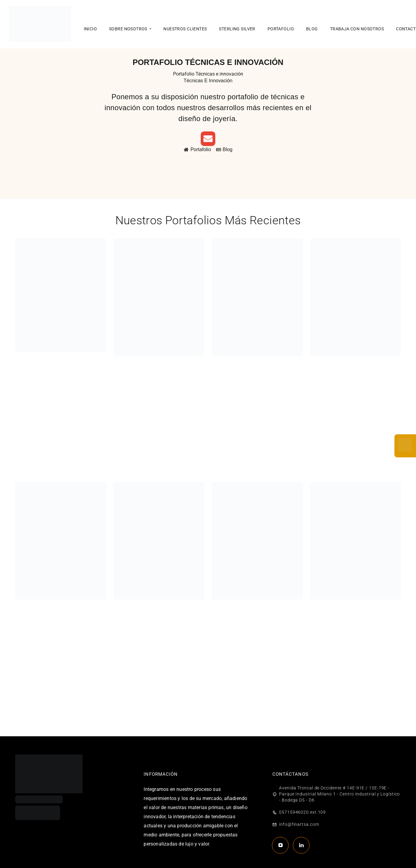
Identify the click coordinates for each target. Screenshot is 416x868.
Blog (312, 29)
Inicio (90, 29)
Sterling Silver (237, 29)
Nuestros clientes (185, 29)
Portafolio (281, 29)
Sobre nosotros (128, 29)
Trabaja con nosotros (357, 29)
